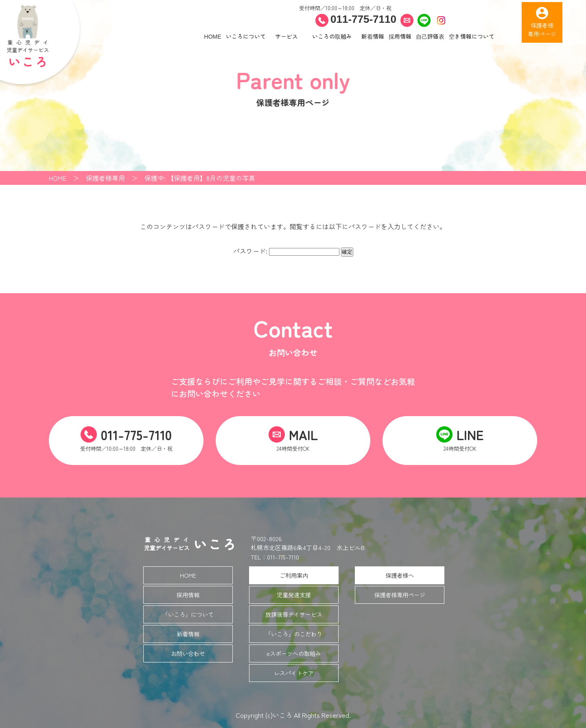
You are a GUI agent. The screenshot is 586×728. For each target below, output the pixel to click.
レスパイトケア (294, 673)
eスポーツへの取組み (294, 653)
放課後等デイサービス (294, 614)
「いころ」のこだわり (294, 634)
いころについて (246, 36)
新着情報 (373, 36)
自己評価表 (430, 36)
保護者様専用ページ (400, 595)
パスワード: (286, 251)
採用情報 (400, 36)
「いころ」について (188, 614)
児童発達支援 (294, 595)
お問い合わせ (188, 653)
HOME (213, 36)
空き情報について (472, 36)
